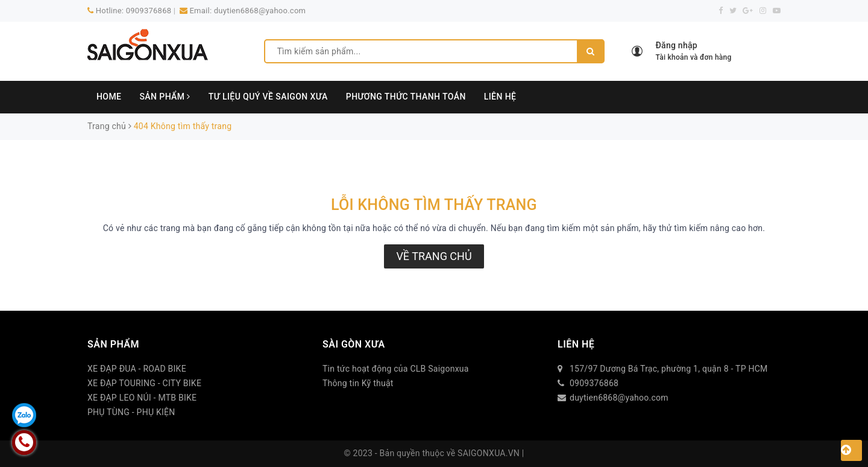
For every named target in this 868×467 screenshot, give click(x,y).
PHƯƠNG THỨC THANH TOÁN (406, 97)
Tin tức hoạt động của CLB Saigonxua (396, 369)
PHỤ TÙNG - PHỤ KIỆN (131, 412)
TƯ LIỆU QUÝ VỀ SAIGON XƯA (268, 97)
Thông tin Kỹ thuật (358, 383)
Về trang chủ (434, 256)
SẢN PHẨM (165, 97)
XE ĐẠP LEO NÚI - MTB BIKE (142, 398)
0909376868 (149, 11)
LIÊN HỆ (500, 97)
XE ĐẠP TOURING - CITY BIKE (144, 383)
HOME (109, 97)
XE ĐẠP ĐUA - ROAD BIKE (137, 369)
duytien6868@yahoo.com (260, 11)
